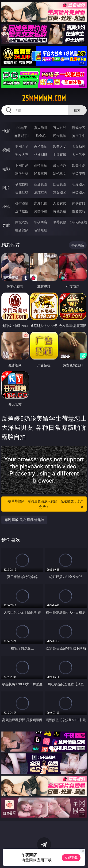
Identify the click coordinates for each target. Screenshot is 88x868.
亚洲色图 (41, 184)
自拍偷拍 (41, 147)
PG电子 (22, 128)
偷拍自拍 (41, 165)
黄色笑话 (60, 211)
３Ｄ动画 (79, 147)
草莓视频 (60, 222)
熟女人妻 (22, 155)
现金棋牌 (60, 136)
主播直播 (60, 155)
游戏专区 (79, 128)
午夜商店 (41, 222)
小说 (6, 207)
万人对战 (60, 128)
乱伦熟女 (60, 173)
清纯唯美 (41, 192)
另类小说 (41, 211)
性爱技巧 (79, 211)
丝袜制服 (41, 155)
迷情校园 (22, 211)
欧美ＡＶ (60, 147)
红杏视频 (22, 230)
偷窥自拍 (22, 184)
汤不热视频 (79, 222)
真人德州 (41, 128)
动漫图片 (79, 184)
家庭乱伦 (41, 203)
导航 (6, 225)
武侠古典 (79, 203)
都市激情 (22, 203)
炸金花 (41, 136)
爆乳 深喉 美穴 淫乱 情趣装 (25, 520)
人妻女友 (60, 203)
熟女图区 (60, 192)
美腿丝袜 (22, 192)
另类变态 (79, 173)
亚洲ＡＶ (22, 147)
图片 (6, 188)
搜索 (77, 110)
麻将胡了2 (22, 136)
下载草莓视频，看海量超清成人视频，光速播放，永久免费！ (45, 504)
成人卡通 (60, 165)
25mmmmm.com (44, 98)
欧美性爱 (79, 165)
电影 (6, 169)
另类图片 (79, 192)
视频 (6, 150)
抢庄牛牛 (79, 136)
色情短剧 (41, 230)
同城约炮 (22, 222)
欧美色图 (60, 184)
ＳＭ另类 (79, 155)
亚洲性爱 (22, 165)
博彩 (6, 131)
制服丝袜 (22, 173)
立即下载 (71, 858)
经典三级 (41, 173)
